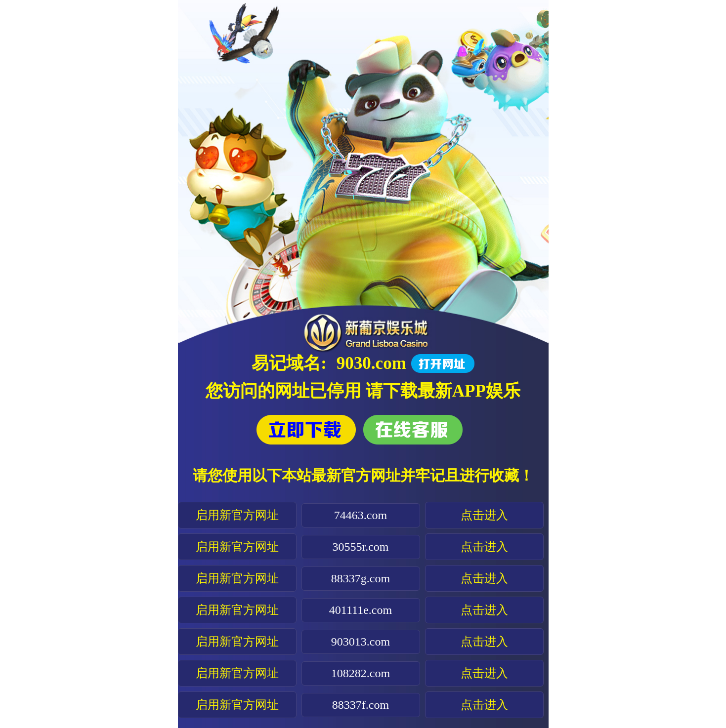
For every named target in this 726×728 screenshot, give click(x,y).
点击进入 (484, 515)
